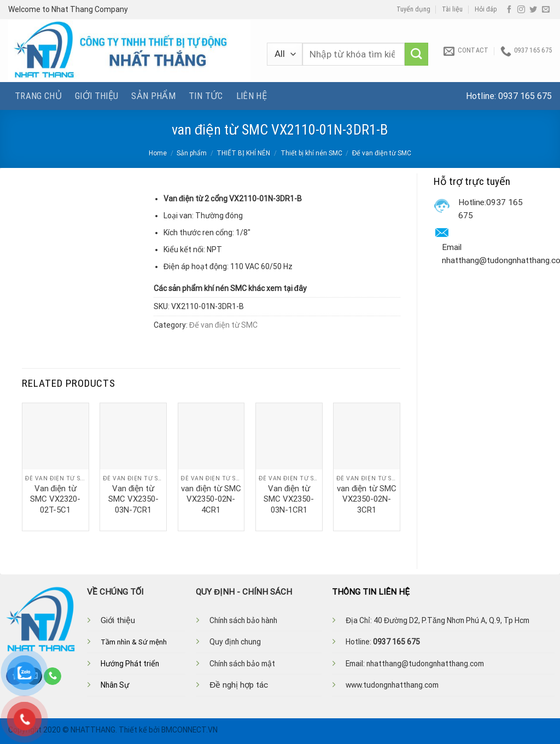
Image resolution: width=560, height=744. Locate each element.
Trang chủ (38, 96)
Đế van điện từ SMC (382, 153)
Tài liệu (452, 9)
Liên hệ (252, 96)
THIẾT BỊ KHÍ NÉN (243, 153)
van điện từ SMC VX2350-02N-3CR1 (367, 499)
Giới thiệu (97, 96)
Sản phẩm (153, 96)
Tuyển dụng (413, 9)
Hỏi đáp (486, 9)
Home (158, 153)
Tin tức (206, 96)
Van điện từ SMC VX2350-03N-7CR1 (133, 499)
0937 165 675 (525, 96)
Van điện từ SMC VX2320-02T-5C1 (55, 499)
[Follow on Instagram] (521, 10)
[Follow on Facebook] (509, 10)
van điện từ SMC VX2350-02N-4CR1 (211, 499)
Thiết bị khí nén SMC (311, 153)
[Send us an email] (546, 10)
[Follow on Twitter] (533, 10)
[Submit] (416, 54)
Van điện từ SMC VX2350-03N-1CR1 (289, 499)
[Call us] (52, 676)
